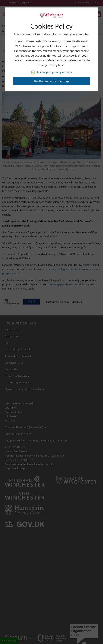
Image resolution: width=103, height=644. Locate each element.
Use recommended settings (51, 81)
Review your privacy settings (51, 72)
